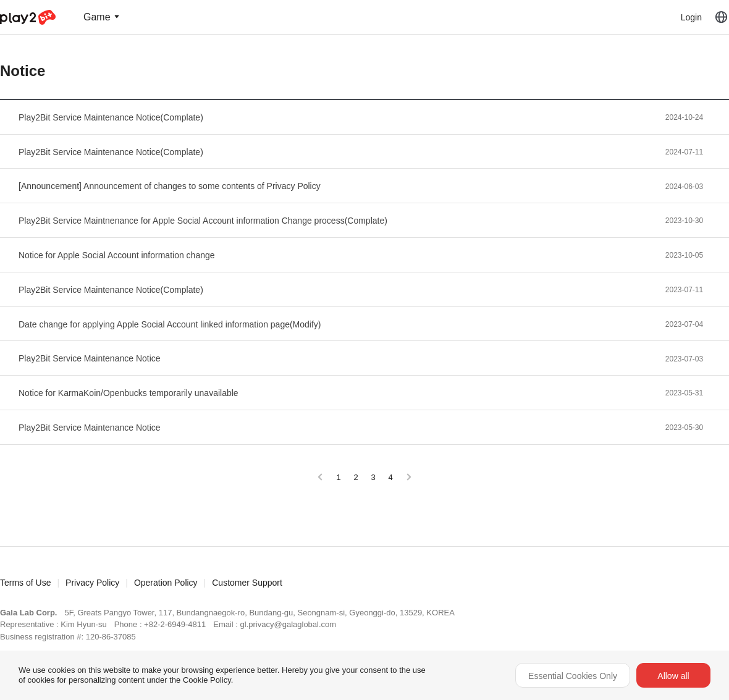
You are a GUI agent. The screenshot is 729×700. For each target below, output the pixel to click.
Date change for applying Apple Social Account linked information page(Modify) (170, 324)
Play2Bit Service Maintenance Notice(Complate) (111, 117)
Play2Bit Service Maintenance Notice (90, 358)
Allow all (673, 676)
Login (691, 17)
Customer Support (247, 583)
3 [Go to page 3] (373, 477)
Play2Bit (28, 18)
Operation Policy (166, 583)
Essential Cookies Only (573, 676)
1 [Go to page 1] (338, 477)
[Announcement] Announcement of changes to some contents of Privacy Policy (170, 186)
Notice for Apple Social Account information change (117, 255)
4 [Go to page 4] (390, 477)
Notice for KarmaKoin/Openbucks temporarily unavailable (129, 393)
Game (97, 17)
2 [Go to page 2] (356, 477)
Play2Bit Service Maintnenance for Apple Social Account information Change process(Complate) (203, 221)
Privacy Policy (92, 583)
